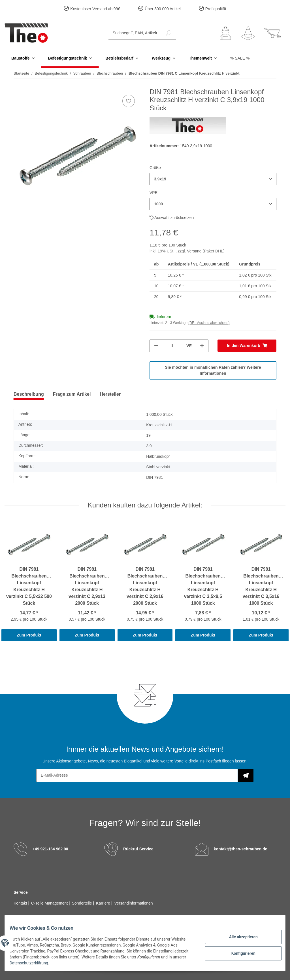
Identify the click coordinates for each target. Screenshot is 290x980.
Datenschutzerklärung (52, 963)
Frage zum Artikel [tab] (72, 394)
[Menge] (172, 346)
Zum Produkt (29, 635)
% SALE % (240, 58)
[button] (225, 33)
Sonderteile (83, 903)
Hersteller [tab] (110, 394)
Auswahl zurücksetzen (172, 218)
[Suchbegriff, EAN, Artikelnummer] (135, 33)
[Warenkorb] (272, 33)
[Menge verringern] (156, 346)
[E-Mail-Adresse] (137, 775)
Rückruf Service (138, 849)
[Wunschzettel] (248, 33)
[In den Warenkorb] (247, 346)
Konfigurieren (239, 952)
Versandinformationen (133, 903)
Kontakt (21, 903)
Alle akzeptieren (239, 938)
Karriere (104, 903)
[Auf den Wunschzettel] (129, 101)
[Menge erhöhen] (202, 346)
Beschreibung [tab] (29, 394)
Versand (195, 251)
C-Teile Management (50, 903)
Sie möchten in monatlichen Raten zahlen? (213, 370)
